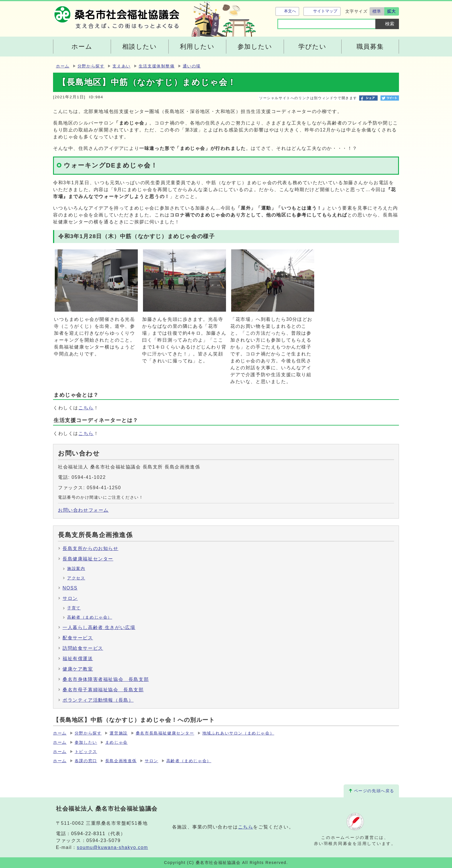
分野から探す (91, 66)
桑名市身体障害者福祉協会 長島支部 (106, 679)
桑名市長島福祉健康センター (165, 733)
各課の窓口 (86, 761)
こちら (86, 408)
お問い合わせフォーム (83, 510)
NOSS (70, 588)
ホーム (63, 66)
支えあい (121, 66)
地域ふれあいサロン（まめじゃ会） (238, 733)
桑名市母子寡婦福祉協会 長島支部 (103, 690)
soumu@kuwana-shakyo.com (113, 847)
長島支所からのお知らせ (91, 548)
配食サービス (78, 638)
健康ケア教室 (78, 669)
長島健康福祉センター (88, 559)
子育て (74, 608)
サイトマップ (325, 11)
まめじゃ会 (116, 742)
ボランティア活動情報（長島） (98, 700)
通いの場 (192, 66)
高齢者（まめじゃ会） (90, 617)
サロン (70, 598)
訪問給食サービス (83, 648)
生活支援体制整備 (157, 66)
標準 (377, 11)
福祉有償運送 (78, 659)
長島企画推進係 (121, 761)
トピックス (86, 752)
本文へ (290, 11)
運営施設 (118, 733)
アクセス (76, 578)
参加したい (86, 742)
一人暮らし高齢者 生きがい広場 (99, 627)
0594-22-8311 (88, 834)
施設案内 (76, 569)
